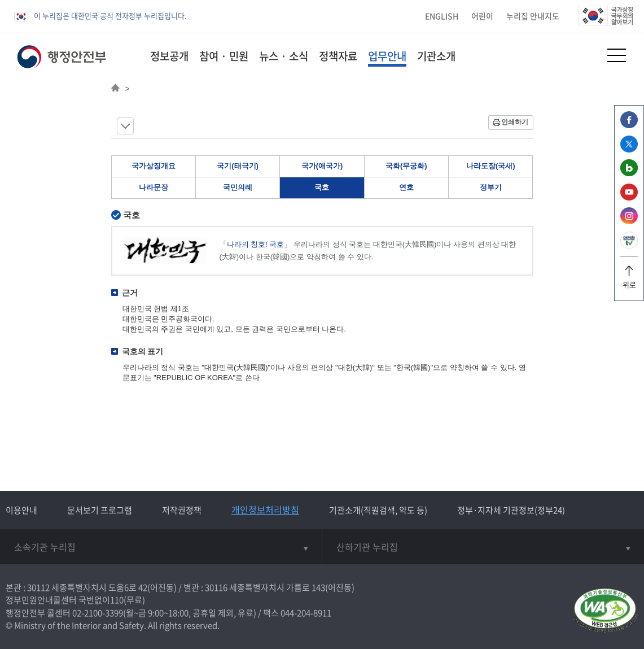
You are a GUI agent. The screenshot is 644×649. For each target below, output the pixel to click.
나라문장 (154, 187)
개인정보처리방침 (265, 509)
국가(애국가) (322, 166)
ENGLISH (442, 16)
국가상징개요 (154, 166)
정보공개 (169, 56)
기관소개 (436, 56)
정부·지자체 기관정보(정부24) (511, 510)
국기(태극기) (238, 166)
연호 (406, 187)
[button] (589, 55)
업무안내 (387, 56)
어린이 (482, 16)
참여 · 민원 (224, 56)
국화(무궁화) (406, 166)
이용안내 (21, 510)
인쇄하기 (515, 122)
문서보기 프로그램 (100, 510)
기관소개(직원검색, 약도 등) (378, 510)
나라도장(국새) (491, 166)
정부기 (491, 187)
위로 (629, 280)
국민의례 (238, 187)
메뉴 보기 (125, 126)
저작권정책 (182, 510)
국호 (322, 187)
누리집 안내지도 (533, 16)
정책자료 (338, 56)
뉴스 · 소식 (284, 56)
